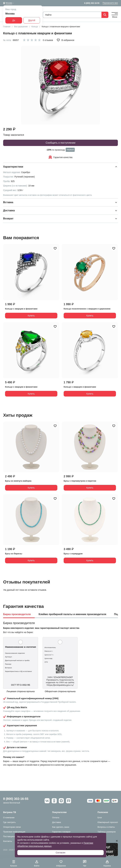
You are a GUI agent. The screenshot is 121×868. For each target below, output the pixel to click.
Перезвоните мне (110, 3)
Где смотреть (9, 822)
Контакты (8, 841)
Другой (32, 20)
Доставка (57, 822)
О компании (9, 818)
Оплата (56, 818)
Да (14, 20)
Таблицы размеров (107, 832)
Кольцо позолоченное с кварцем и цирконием (87, 309)
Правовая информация (14, 832)
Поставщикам (10, 836)
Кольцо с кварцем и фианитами (21, 309)
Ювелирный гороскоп (108, 822)
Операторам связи (12, 827)
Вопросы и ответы (106, 827)
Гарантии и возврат (61, 832)
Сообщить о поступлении (61, 143)
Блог (100, 818)
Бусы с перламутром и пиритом (80, 481)
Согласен (60, 853)
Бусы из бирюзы (14, 554)
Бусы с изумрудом (73, 554)
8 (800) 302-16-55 (92, 3)
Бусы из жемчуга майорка (18, 481)
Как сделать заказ (61, 827)
